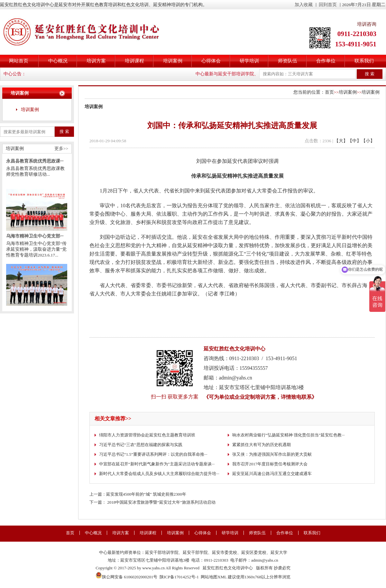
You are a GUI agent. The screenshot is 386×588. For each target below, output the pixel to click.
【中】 (354, 141)
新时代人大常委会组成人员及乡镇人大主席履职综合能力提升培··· (159, 474)
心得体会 (211, 61)
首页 (329, 92)
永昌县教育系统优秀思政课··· (35, 164)
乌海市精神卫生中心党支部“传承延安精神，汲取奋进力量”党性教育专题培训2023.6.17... (36, 252)
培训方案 (96, 61)
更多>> (61, 149)
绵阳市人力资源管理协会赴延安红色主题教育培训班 (147, 435)
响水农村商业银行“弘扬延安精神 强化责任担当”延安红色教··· (289, 435)
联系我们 (364, 61)
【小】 (368, 141)
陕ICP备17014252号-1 (179, 577)
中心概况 (58, 61)
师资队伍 (288, 61)
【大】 (341, 141)
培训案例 (173, 61)
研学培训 (249, 61)
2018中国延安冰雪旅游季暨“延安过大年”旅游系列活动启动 (161, 502)
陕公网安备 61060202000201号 (126, 577)
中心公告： (15, 74)
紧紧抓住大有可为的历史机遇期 (262, 445)
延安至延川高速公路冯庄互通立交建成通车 (272, 474)
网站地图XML (214, 577)
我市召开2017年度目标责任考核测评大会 (270, 464)
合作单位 (326, 61)
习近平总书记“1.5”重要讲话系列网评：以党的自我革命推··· (153, 454)
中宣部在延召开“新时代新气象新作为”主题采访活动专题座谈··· (157, 464)
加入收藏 (304, 5)
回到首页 (328, 5)
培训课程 (134, 61)
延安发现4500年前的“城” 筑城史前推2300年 (146, 494)
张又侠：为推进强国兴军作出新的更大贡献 (272, 454)
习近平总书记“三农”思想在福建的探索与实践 (141, 445)
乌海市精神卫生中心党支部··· (35, 239)
